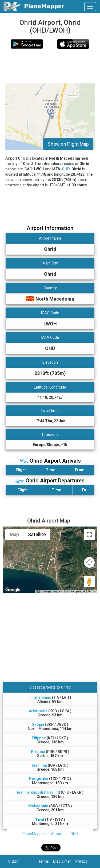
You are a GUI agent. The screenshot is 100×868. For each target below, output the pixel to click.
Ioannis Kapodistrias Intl (38, 792)
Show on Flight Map (68, 144)
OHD (66, 169)
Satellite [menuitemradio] (37, 534)
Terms (46, 861)
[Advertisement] (50, 66)
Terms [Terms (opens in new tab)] (92, 591)
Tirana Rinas (40, 697)
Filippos (39, 738)
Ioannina (39, 765)
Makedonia (38, 806)
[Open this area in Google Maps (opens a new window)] (13, 590)
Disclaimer (64, 861)
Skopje (38, 724)
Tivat (40, 820)
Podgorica (39, 779)
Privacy (84, 861)
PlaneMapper (34, 834)
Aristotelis (38, 711)
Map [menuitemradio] (14, 534)
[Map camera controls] (89, 562)
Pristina (38, 752)
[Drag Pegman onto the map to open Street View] (89, 582)
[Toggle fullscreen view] (89, 535)
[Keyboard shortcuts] (38, 592)
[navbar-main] (90, 7)
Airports (58, 834)
